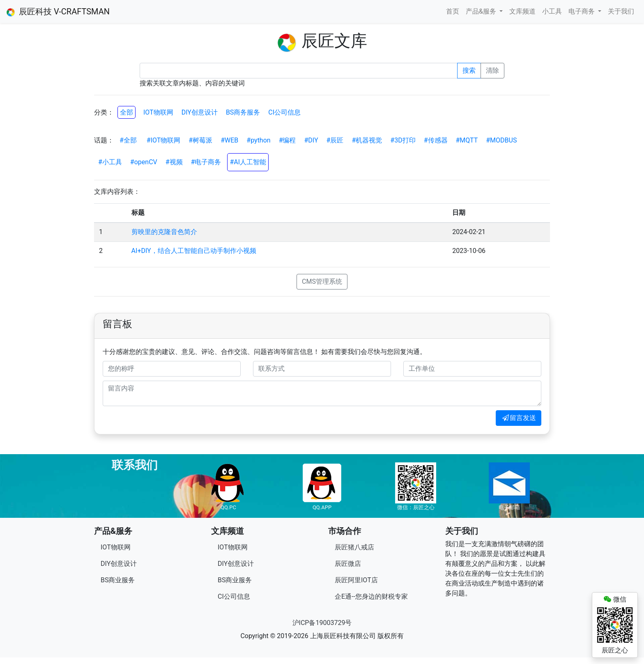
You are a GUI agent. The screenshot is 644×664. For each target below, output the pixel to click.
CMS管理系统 (322, 281)
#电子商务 (206, 162)
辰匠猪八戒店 (354, 547)
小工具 (552, 11)
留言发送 (519, 418)
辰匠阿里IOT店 (356, 580)
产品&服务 (482, 11)
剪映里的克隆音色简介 (164, 232)
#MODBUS (501, 140)
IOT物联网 (158, 112)
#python (258, 140)
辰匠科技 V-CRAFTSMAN (58, 11)
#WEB (229, 140)
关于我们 (621, 11)
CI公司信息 (284, 112)
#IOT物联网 (164, 140)
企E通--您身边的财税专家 (371, 596)
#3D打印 (403, 140)
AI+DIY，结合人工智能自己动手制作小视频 (194, 251)
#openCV (144, 162)
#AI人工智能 (248, 162)
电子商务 (582, 11)
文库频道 (522, 11)
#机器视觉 (367, 140)
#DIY (311, 140)
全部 (126, 112)
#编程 (287, 140)
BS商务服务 (243, 112)
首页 (453, 11)
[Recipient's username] (299, 71)
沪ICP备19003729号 (322, 623)
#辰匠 (335, 140)
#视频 (174, 162)
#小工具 (110, 162)
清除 (492, 70)
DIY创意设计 (200, 112)
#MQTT (467, 140)
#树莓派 (200, 140)
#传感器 (436, 140)
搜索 (469, 70)
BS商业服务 (118, 580)
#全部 (128, 140)
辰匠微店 (348, 564)
